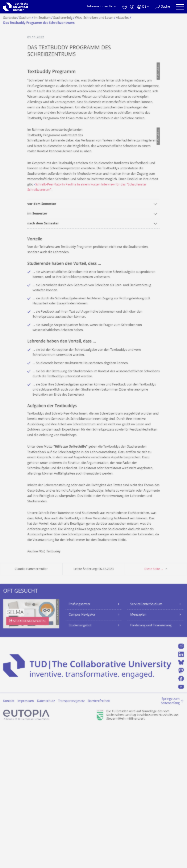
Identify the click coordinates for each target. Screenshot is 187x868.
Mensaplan (138, 756)
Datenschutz (46, 842)
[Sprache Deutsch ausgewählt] (143, 7)
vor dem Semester (42, 345)
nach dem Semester (43, 365)
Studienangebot (80, 766)
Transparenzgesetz (71, 842)
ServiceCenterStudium (146, 745)
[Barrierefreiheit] (132, 7)
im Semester (37, 355)
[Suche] (163, 7)
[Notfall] (125, 7)
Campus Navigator (82, 756)
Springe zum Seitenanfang (170, 842)
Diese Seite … (154, 710)
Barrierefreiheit (99, 842)
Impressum (26, 842)
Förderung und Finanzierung (151, 766)
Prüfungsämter (80, 745)
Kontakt (9, 842)
